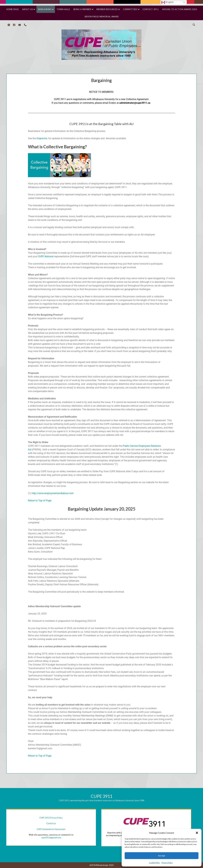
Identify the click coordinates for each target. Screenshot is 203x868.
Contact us (51, 823)
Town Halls (63, 9)
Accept (162, 856)
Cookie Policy (155, 863)
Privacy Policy (167, 863)
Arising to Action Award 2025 (180, 9)
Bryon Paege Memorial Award (102, 17)
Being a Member (82, 9)
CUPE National (46, 256)
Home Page (13, 9)
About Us (27, 9)
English (168, 2)
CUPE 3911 (102, 796)
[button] (197, 833)
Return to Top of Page (40, 501)
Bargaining (45, 9)
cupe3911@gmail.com (51, 837)
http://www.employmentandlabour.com (53, 493)
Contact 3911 (151, 9)
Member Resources (107, 9)
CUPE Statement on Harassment (51, 829)
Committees (130, 9)
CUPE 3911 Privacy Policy (51, 818)
